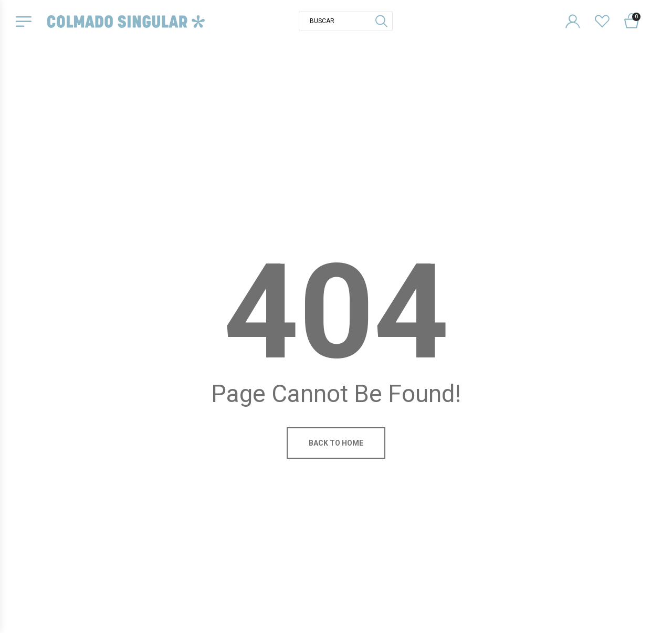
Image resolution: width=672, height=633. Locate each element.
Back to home (336, 443)
